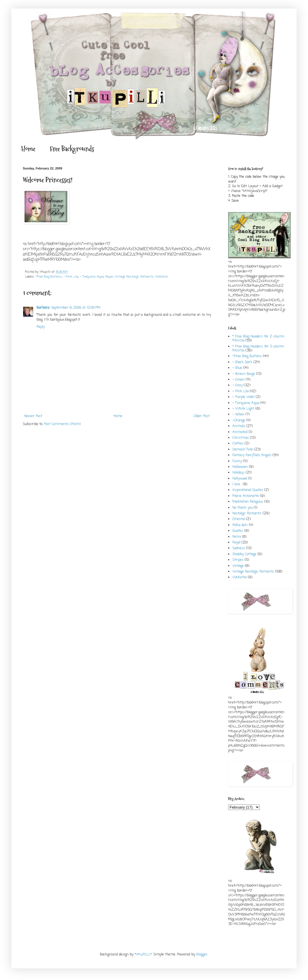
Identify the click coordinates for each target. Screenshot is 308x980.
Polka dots (240, 525)
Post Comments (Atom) (62, 424)
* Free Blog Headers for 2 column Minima (258, 339)
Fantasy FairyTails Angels (252, 455)
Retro (237, 537)
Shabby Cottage (244, 554)
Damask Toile (243, 450)
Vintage (238, 566)
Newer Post (33, 416)
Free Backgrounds (72, 149)
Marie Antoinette (246, 496)
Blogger (202, 955)
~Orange (239, 421)
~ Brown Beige (244, 374)
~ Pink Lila (71, 277)
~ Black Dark (242, 362)
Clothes (238, 444)
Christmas (241, 438)
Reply (41, 327)
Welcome (161, 277)
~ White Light (243, 409)
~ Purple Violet (244, 397)
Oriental (239, 519)
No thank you (243, 508)
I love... (237, 484)
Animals (239, 426)
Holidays (239, 473)
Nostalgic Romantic (247, 514)
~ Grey (238, 385)
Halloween (240, 467)
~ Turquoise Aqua (92, 277)
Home (28, 149)
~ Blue (237, 368)
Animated (240, 432)
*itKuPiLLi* (143, 955)
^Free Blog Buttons (49, 277)
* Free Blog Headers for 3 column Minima (258, 349)
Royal (109, 277)
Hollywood (240, 479)
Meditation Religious (248, 502)
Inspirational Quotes (248, 490)
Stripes (238, 560)
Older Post (202, 416)
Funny (237, 461)
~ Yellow (238, 415)
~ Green (239, 380)
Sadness (239, 548)
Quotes (238, 531)
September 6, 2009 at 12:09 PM (76, 308)
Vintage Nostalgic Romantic (134, 277)
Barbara (43, 308)
